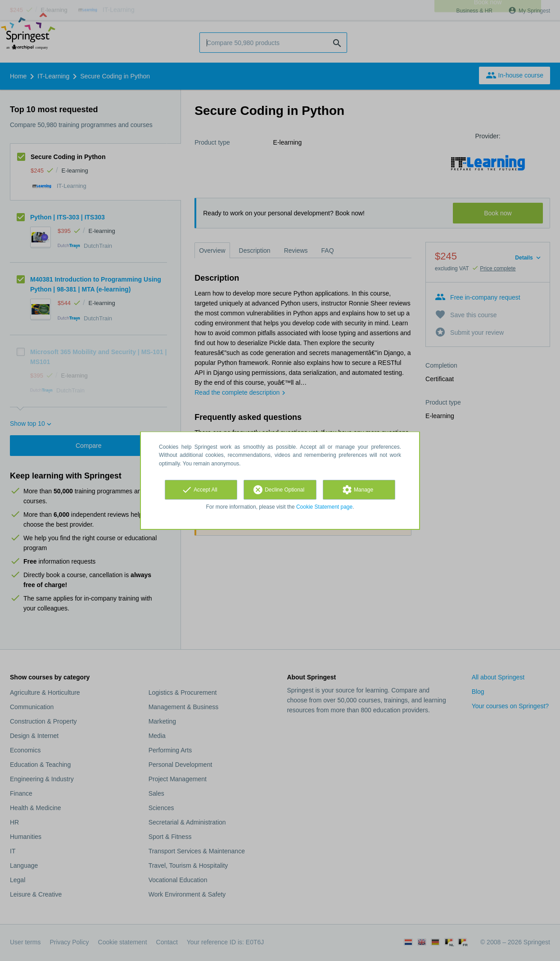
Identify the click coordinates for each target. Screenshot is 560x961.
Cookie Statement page (324, 507)
